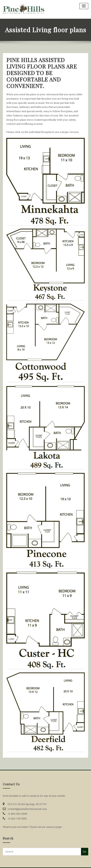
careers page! (54, 827)
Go (85, 852)
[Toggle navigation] (84, 6)
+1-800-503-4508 (17, 814)
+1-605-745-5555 (17, 819)
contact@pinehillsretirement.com (27, 809)
